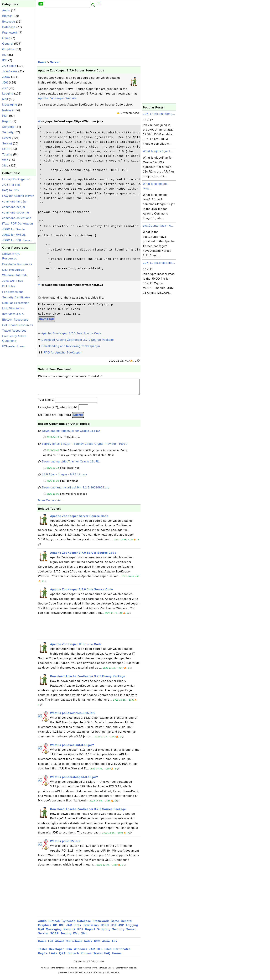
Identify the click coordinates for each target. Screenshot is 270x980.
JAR (92, 953)
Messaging (10, 105)
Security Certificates (16, 297)
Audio (6, 10)
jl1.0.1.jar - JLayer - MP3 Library (65, 478)
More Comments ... (51, 504)
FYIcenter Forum (14, 346)
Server (7, 138)
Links (53, 957)
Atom (106, 945)
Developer (56, 953)
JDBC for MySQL (14, 235)
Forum (117, 957)
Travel (98, 957)
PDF (5, 116)
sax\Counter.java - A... (158, 226)
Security (8, 132)
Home (42, 62)
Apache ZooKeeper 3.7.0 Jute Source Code (71, 333)
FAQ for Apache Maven (18, 196)
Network (8, 110)
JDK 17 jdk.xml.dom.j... (159, 114)
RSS (97, 945)
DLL (100, 953)
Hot (51, 945)
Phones (86, 957)
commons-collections (17, 218)
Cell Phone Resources (18, 325)
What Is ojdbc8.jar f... (158, 151)
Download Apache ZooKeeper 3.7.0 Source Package (77, 340)
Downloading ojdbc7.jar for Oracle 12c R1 (71, 465)
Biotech (7, 16)
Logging (8, 94)
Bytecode (9, 22)
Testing (7, 155)
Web (5, 160)
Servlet (7, 144)
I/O (4, 55)
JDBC (6, 77)
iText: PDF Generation (18, 224)
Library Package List (16, 179)
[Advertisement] (19, 401)
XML (5, 166)
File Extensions (13, 292)
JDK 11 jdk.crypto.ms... (159, 263)
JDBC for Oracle (14, 229)
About (59, 945)
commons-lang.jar (15, 202)
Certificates (122, 953)
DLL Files (9, 286)
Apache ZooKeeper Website (57, 98)
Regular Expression (16, 303)
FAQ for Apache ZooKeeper (63, 353)
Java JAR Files (13, 281)
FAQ (107, 957)
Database (9, 27)
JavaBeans (10, 71)
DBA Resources (13, 270)
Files (108, 953)
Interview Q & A (13, 314)
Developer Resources (17, 264)
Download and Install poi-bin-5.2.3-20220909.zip (76, 491)
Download (47, 319)
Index (88, 945)
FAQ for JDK (11, 190)
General (8, 44)
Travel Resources (14, 331)
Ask (114, 945)
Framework (10, 33)
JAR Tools (9, 66)
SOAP (6, 149)
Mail (5, 99)
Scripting (8, 127)
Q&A (63, 957)
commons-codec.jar (16, 213)
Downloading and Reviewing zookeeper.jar (71, 346)
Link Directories (13, 308)
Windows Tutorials (15, 275)
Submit (78, 418)
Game (6, 38)
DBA (69, 953)
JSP (5, 88)
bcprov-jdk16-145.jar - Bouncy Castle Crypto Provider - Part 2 (85, 447)
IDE (5, 60)
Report (7, 121)
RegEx (43, 957)
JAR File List (11, 185)
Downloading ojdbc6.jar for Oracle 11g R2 (71, 434)
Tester (43, 953)
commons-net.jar (14, 207)
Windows (81, 953)
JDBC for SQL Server (17, 240)
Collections (74, 945)
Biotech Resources (15, 320)
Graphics (8, 49)
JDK (5, 83)
